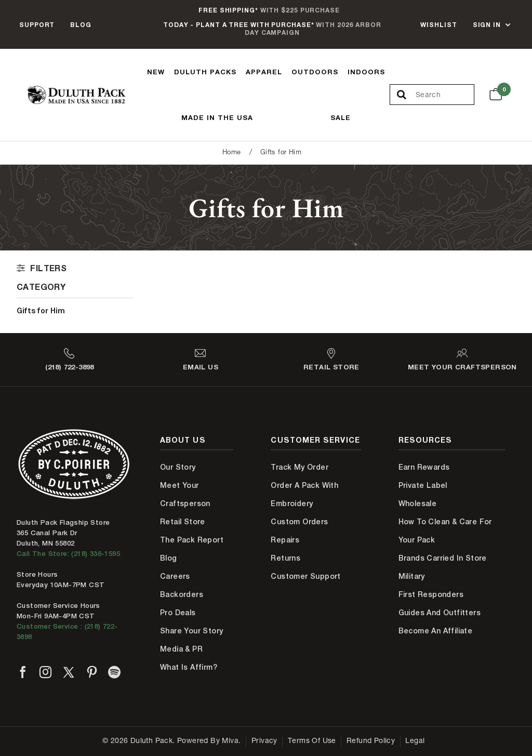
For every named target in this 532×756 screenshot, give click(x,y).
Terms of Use (312, 741)
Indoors (366, 72)
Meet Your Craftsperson (185, 494)
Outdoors (315, 72)
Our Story (178, 467)
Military (412, 576)
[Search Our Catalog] (445, 95)
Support (37, 25)
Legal (415, 741)
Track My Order (300, 467)
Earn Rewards (424, 467)
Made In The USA (217, 117)
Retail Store (183, 522)
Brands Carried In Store (443, 558)
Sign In (487, 25)
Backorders (182, 594)
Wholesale (418, 503)
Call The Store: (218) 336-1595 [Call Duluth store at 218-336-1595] (68, 554)
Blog (81, 25)
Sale (341, 117)
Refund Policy (371, 741)
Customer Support (305, 576)
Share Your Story (191, 631)
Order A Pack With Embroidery (304, 494)
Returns (285, 558)
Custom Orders (299, 522)
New (156, 72)
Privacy (264, 741)
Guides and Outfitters (440, 613)
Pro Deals (178, 613)
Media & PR (181, 649)
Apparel (264, 72)
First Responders (431, 594)
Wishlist (438, 25)
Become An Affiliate (436, 631)
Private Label (423, 485)
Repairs (285, 540)
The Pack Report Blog (192, 549)
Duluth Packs (205, 72)
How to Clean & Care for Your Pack (445, 531)
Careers (175, 576)
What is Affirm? (189, 667)
